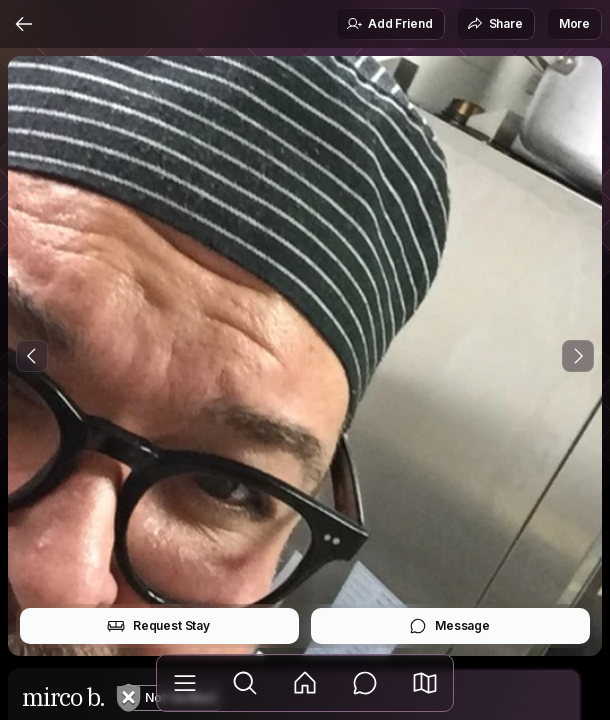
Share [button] (495, 24)
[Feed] (305, 683)
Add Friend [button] (389, 24)
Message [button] (449, 626)
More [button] (574, 23)
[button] (425, 683)
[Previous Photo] (32, 356)
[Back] (24, 24)
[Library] (185, 683)
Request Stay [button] (158, 626)
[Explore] (245, 683)
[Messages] (365, 683)
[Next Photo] (578, 356)
